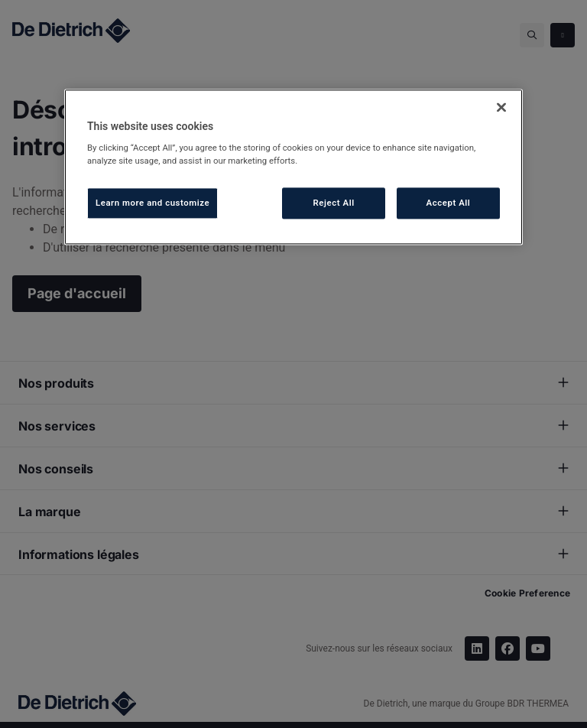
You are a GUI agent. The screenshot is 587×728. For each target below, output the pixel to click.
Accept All (449, 203)
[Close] (501, 107)
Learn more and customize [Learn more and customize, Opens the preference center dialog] (152, 203)
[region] (293, 167)
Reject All (334, 203)
